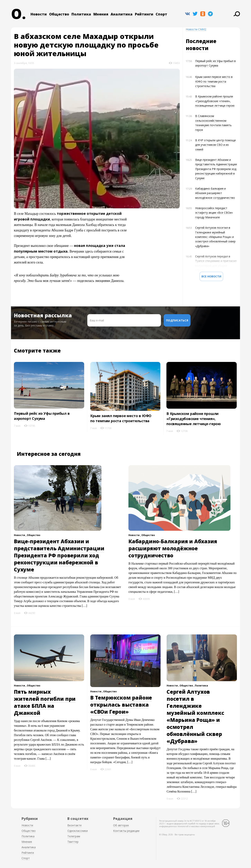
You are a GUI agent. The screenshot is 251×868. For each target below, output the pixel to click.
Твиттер (73, 842)
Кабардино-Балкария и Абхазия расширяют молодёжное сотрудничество (215, 193)
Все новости (211, 276)
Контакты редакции (126, 831)
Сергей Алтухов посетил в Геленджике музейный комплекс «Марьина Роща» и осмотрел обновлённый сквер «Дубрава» (215, 237)
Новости (39, 14)
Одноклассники (78, 831)
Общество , (187, 686)
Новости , (20, 535)
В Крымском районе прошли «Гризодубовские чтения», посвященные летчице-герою (215, 101)
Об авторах (121, 825)
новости (197, 48)
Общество (59, 14)
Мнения (101, 14)
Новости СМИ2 (196, 29)
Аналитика (122, 14)
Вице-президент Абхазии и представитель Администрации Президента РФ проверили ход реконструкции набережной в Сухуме (216, 169)
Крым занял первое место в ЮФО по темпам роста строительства (214, 81)
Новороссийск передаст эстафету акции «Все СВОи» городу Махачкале (214, 213)
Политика (81, 14)
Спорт (161, 14)
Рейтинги (144, 14)
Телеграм (74, 836)
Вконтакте (74, 825)
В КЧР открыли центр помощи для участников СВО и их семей (215, 145)
